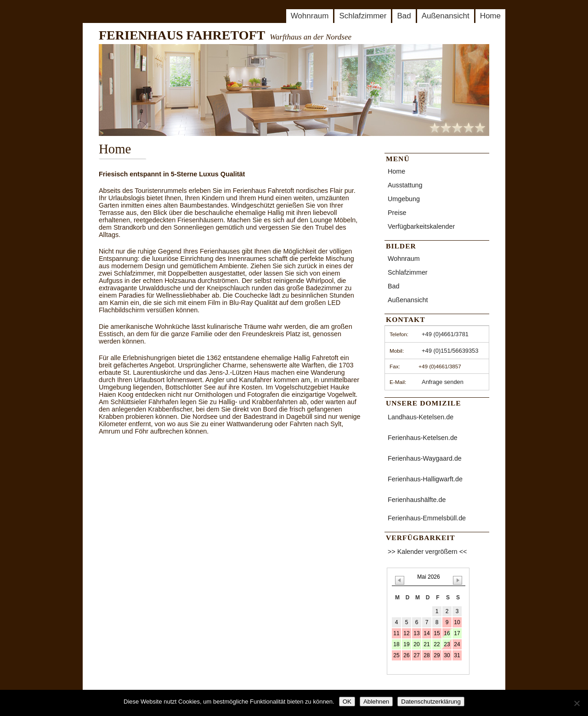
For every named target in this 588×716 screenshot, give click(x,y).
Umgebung (404, 199)
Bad (404, 16)
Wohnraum (310, 16)
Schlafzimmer (363, 16)
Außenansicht (446, 16)
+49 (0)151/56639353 (450, 351)
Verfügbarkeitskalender (421, 226)
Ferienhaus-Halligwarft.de (425, 479)
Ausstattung (405, 185)
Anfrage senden (443, 382)
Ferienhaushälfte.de (417, 500)
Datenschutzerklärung (431, 702)
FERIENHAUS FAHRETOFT (182, 35)
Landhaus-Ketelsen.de (421, 417)
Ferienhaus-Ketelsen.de (423, 438)
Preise (397, 213)
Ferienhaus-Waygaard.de (425, 458)
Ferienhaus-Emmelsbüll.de (427, 518)
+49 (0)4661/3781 (445, 334)
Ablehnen (376, 702)
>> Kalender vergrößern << (427, 552)
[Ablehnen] (577, 703)
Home (490, 16)
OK (347, 702)
